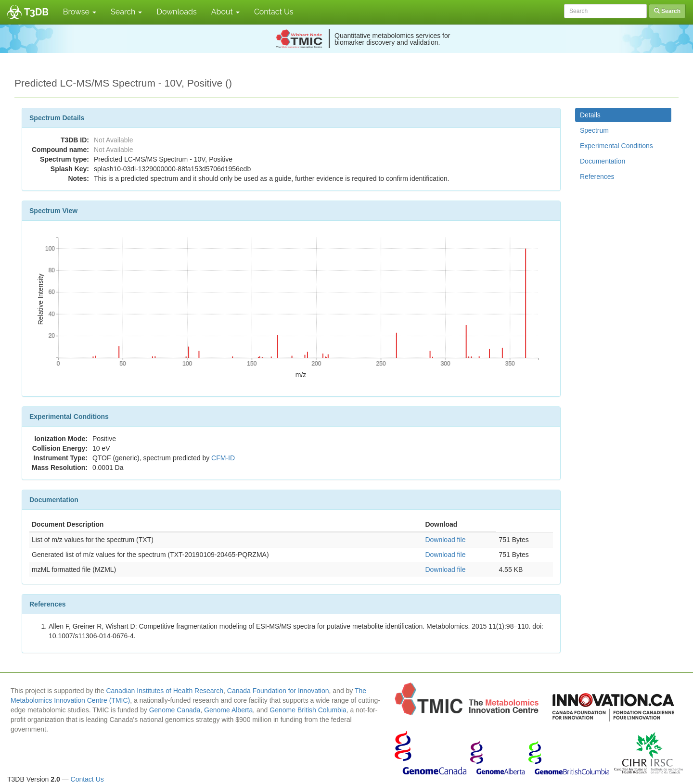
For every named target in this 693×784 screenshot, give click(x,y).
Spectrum (594, 130)
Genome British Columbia (308, 710)
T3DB (36, 12)
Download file (445, 540)
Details (590, 115)
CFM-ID (223, 458)
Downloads (176, 12)
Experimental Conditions (616, 146)
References (597, 177)
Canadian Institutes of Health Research (165, 691)
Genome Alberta (228, 710)
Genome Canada (175, 710)
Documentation (603, 161)
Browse (80, 12)
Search (126, 12)
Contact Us (274, 12)
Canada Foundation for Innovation (278, 691)
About (225, 12)
